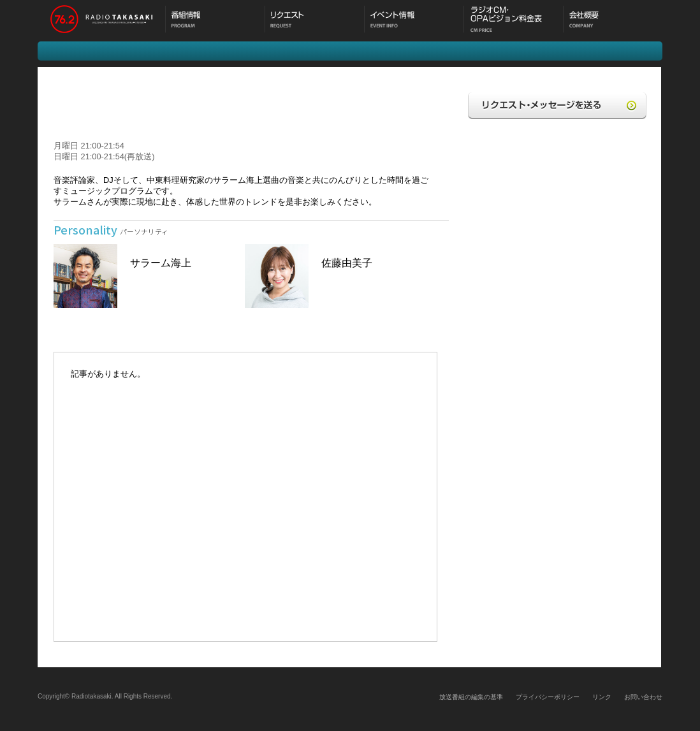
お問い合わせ (643, 697)
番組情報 (215, 21)
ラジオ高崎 (101, 21)
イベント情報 (414, 21)
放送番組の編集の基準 (471, 697)
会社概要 (613, 21)
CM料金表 (513, 21)
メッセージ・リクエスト (314, 21)
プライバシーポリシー (548, 697)
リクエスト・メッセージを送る (557, 108)
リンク (602, 697)
